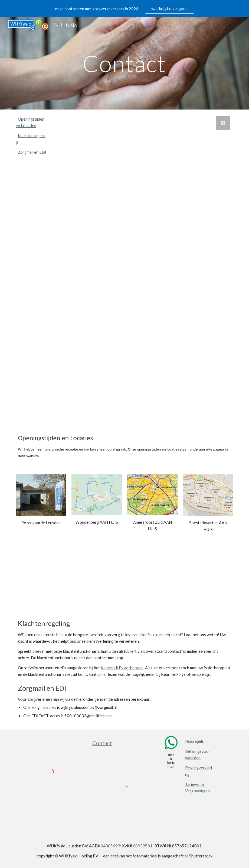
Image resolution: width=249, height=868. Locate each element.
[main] (125, 63)
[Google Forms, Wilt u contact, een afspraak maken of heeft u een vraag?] (143, 267)
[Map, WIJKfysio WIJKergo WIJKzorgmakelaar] (124, 582)
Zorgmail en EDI (32, 152)
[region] (124, 9)
